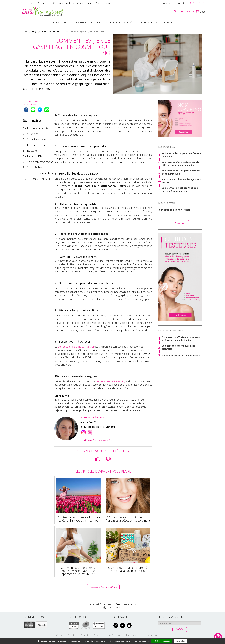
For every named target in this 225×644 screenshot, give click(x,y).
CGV (96, 635)
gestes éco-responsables (42, 75)
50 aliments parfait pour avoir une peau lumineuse (181, 172)
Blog (34, 31)
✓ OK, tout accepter (162, 641)
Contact (60, 635)
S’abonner (80, 22)
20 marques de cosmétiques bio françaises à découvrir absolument (128, 519)
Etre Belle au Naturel (50, 31)
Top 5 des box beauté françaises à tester (181, 181)
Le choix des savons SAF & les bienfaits (179, 347)
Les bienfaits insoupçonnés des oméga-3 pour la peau (180, 189)
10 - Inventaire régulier (37, 179)
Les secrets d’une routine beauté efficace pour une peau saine (181, 164)
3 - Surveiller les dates (37, 139)
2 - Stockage (31, 134)
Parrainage (132, 635)
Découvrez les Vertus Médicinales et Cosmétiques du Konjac (181, 339)
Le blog (169, 22)
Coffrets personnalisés (119, 22)
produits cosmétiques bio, (110, 381)
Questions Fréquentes (79, 635)
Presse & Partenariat (112, 635)
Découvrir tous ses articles (98, 440)
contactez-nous (128, 604)
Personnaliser (180, 641)
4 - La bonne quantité (37, 145)
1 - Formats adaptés (36, 128)
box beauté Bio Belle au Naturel (76, 347)
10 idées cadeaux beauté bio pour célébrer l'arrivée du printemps (78, 519)
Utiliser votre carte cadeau (154, 635)
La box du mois (61, 22)
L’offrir (96, 22)
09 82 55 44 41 (197, 3)
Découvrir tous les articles (103, 587)
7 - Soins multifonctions (38, 162)
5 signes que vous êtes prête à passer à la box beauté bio (128, 569)
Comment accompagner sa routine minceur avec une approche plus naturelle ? (78, 571)
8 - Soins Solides (33, 167)
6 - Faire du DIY (33, 156)
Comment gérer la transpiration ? (181, 356)
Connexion (188, 11)
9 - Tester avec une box (38, 173)
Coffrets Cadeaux (149, 22)
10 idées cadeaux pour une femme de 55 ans (181, 155)
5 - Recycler (30, 151)
